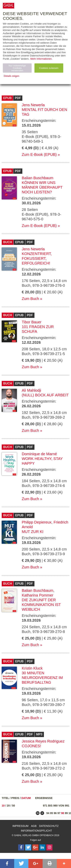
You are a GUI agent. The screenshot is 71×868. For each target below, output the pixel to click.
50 (14, 806)
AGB (34, 826)
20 (8, 806)
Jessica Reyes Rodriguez (43, 741)
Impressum (20, 826)
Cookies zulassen (49, 68)
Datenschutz (49, 826)
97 (59, 813)
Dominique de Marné (39, 454)
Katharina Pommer (38, 595)
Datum (26, 798)
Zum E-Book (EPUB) (39, 155)
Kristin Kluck (32, 668)
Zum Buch (30, 299)
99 (66, 813)
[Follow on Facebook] (21, 847)
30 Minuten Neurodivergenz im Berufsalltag (42, 678)
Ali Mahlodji (31, 390)
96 (55, 813)
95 (51, 813)
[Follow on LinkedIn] (42, 847)
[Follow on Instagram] (49, 847)
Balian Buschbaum (38, 178)
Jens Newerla (33, 105)
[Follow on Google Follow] (35, 847)
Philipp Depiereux (37, 522)
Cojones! (31, 746)
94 (48, 813)
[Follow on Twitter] (28, 847)
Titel (5, 798)
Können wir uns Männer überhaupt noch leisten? (42, 187)
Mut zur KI (33, 532)
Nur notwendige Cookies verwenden (17, 68)
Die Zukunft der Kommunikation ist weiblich (41, 605)
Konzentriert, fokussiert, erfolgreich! (37, 258)
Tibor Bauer (32, 322)
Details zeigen (12, 76)
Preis (15, 798)
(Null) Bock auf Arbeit (45, 395)
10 (3, 806)
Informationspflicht (36, 831)
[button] (7, 863)
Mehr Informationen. (41, 59)
